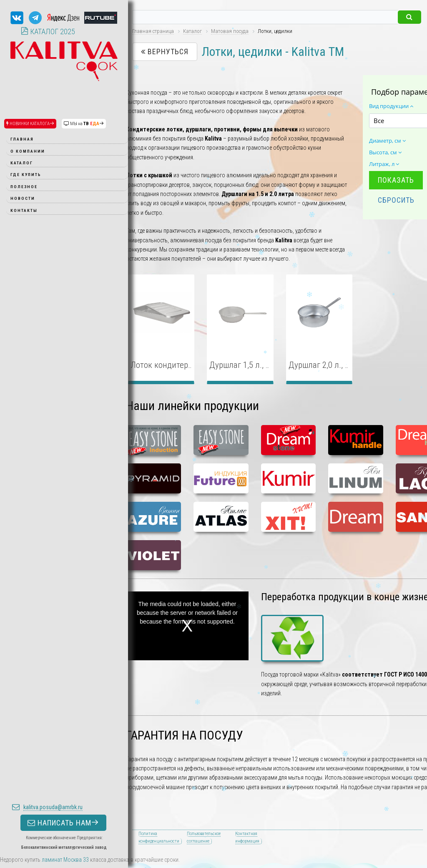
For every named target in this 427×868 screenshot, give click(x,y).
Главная (22, 139)
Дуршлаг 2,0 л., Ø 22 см (330, 365)
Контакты (24, 210)
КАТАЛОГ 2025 (48, 31)
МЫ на (84, 124)
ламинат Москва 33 (65, 860)
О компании (28, 151)
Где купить (26, 175)
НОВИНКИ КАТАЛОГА (30, 124)
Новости (23, 198)
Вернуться (165, 52)
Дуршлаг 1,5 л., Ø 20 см (251, 365)
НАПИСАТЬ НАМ (63, 507)
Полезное (24, 187)
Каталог (22, 163)
